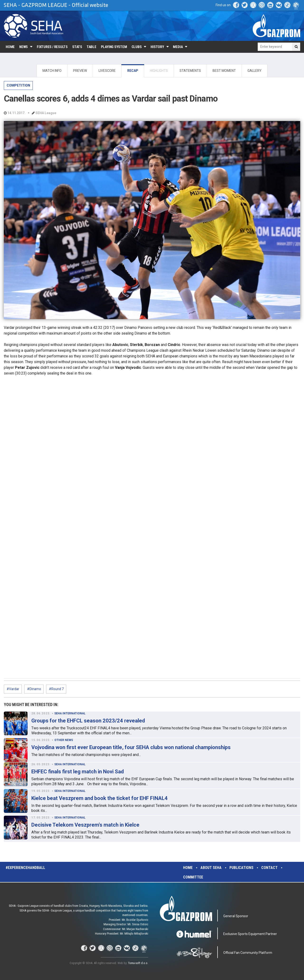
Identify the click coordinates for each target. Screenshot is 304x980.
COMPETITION (18, 85)
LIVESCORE (107, 71)
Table (92, 47)
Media (178, 47)
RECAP (133, 71)
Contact (269, 868)
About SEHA (211, 868)
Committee (193, 877)
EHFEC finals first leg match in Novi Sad (78, 772)
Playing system (114, 47)
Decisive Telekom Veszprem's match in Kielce (85, 825)
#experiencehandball (25, 868)
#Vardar (13, 689)
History (157, 47)
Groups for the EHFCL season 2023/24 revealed (88, 721)
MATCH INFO (52, 71)
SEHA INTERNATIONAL (70, 713)
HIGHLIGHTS (159, 71)
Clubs (137, 47)
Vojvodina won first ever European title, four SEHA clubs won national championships (131, 747)
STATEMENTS (190, 71)
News (24, 47)
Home (10, 47)
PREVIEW (80, 71)
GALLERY (254, 71)
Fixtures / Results (52, 47)
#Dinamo (34, 689)
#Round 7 (56, 689)
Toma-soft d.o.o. (138, 963)
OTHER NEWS (64, 740)
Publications (241, 868)
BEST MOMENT (224, 71)
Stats (77, 47)
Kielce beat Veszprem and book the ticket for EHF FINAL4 (100, 798)
